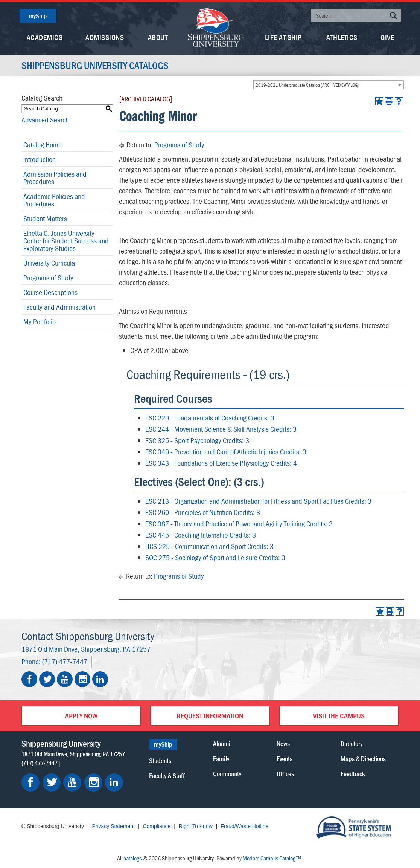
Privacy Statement (113, 826)
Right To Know (196, 826)
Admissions (105, 37)
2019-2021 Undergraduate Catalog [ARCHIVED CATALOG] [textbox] (307, 85)
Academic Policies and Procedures (54, 200)
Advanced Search (45, 120)
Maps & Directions (363, 759)
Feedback (353, 774)
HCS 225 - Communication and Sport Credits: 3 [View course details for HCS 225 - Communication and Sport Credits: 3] (209, 546)
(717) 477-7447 (65, 661)
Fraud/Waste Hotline (244, 826)
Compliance (157, 826)
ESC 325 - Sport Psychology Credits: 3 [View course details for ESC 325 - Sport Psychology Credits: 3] (197, 440)
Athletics (342, 37)
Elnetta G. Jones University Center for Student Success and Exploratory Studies (66, 241)
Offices (285, 774)
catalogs (132, 858)
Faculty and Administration (59, 307)
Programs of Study (48, 277)
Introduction (40, 159)
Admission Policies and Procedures (55, 178)
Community (227, 774)
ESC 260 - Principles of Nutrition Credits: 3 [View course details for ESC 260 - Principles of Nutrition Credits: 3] (203, 512)
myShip (38, 16)
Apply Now (81, 716)
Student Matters (45, 218)
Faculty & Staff (167, 776)
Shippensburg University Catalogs (95, 66)
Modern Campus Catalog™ (272, 858)
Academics (45, 37)
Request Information (210, 716)
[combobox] (329, 85)
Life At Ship (283, 37)
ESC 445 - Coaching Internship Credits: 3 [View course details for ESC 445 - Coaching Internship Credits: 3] (201, 535)
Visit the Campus (339, 716)
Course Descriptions (50, 292)
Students (160, 760)
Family (221, 759)
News (283, 743)
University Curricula (49, 263)
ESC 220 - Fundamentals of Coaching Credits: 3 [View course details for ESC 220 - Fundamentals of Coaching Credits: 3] (210, 418)
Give (387, 37)
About (158, 37)
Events (285, 759)
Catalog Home (43, 144)
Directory (352, 743)
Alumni (222, 743)
